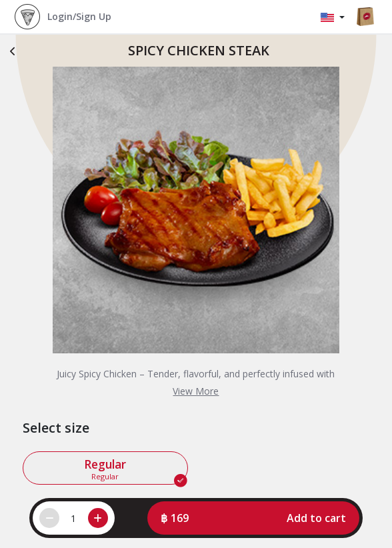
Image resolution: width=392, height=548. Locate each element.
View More (196, 391)
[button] (254, 518)
